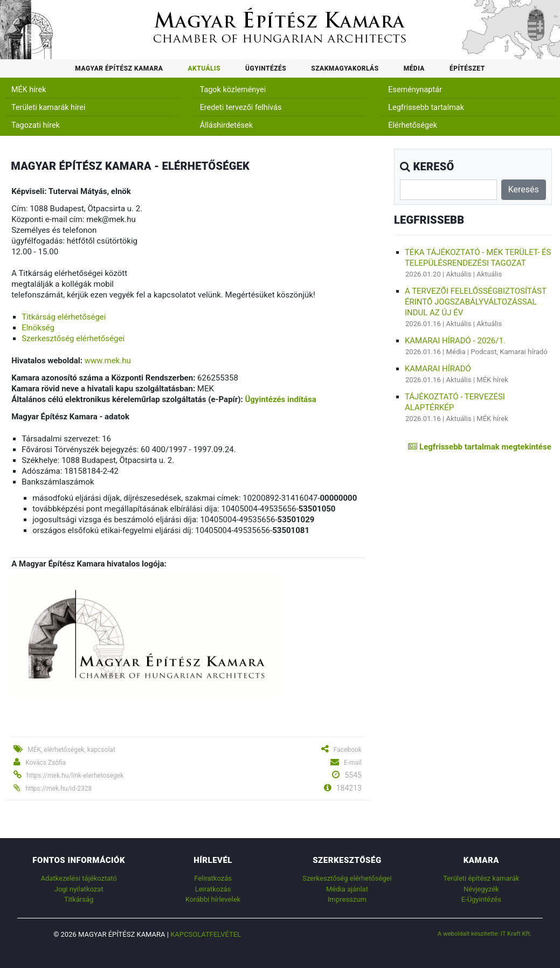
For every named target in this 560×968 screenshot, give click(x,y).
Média (414, 68)
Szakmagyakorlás (345, 68)
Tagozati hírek (36, 125)
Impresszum (347, 899)
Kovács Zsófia (46, 763)
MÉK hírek (29, 90)
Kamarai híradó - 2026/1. (455, 341)
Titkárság (79, 899)
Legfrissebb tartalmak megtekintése (479, 447)
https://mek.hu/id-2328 (58, 789)
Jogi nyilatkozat (79, 889)
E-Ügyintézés (481, 899)
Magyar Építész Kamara (119, 68)
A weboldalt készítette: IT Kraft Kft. (485, 934)
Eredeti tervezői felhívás (241, 108)
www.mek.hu (108, 361)
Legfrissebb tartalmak (426, 108)
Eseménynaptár (415, 90)
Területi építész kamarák (481, 878)
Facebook (348, 750)
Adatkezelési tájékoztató (78, 878)
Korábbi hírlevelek (213, 899)
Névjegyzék (481, 889)
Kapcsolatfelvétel (206, 934)
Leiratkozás (213, 889)
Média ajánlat (347, 889)
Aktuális (204, 68)
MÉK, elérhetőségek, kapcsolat (71, 750)
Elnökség (38, 328)
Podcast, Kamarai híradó (509, 352)
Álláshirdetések (226, 125)
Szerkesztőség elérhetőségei (73, 338)
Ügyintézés (266, 68)
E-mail (353, 763)
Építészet (467, 68)
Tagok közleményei (233, 90)
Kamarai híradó (438, 369)
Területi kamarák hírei (48, 108)
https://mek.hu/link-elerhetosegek (75, 776)
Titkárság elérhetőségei (64, 317)
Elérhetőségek (413, 125)
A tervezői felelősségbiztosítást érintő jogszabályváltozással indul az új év (476, 302)
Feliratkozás (213, 878)
